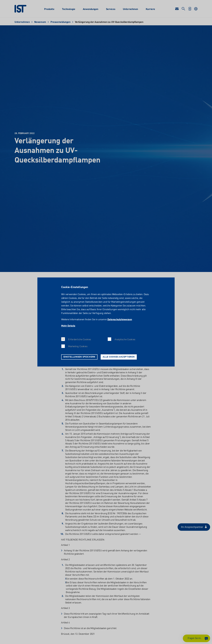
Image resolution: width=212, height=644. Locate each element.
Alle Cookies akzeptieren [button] (119, 357)
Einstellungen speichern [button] (79, 357)
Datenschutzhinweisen (120, 320)
